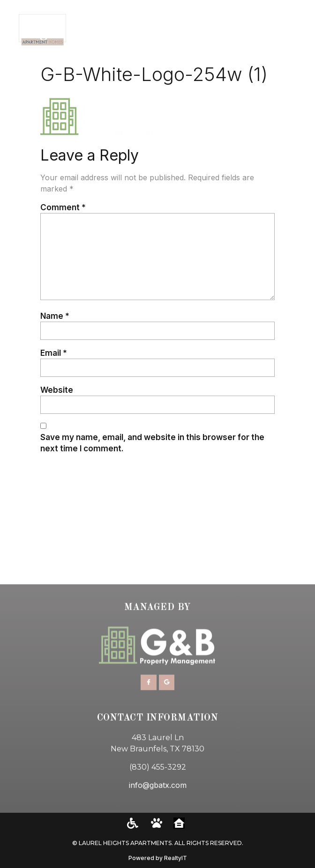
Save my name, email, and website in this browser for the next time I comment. (152, 443)
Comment (63, 207)
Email (54, 353)
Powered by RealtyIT (158, 858)
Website (57, 390)
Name (55, 316)
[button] (296, 30)
